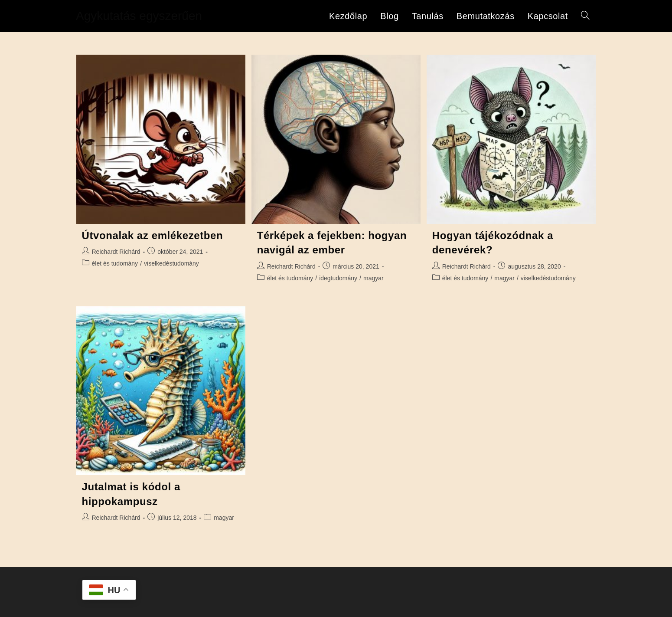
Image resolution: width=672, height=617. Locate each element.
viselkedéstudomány (171, 263)
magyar (374, 278)
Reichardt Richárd (116, 252)
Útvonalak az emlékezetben (153, 235)
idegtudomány (338, 278)
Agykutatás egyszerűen (139, 16)
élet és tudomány (115, 263)
